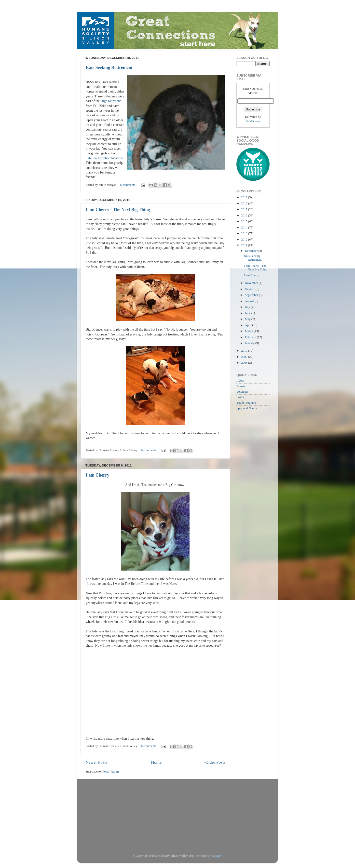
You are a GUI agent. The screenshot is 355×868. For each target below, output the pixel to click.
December (252, 251)
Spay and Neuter (247, 408)
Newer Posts (96, 762)
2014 (245, 227)
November (252, 283)
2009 (245, 357)
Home (156, 762)
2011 (245, 245)
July (248, 307)
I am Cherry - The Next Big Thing (118, 210)
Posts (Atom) (111, 772)
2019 (245, 197)
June (248, 313)
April (249, 325)
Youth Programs (246, 403)
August (250, 301)
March (249, 331)
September (252, 295)
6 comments (128, 185)
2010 (245, 351)
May (248, 319)
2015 (245, 221)
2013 (245, 233)
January (250, 343)
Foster (240, 397)
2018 (245, 203)
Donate (241, 386)
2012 (245, 240)
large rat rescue (111, 101)
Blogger (217, 856)
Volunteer (242, 392)
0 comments (149, 450)
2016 (245, 215)
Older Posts (215, 762)
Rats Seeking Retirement (109, 67)
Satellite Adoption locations (105, 158)
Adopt (240, 381)
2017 (245, 209)
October (250, 289)
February (251, 337)
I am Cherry (97, 475)
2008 (245, 363)
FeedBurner (253, 121)
